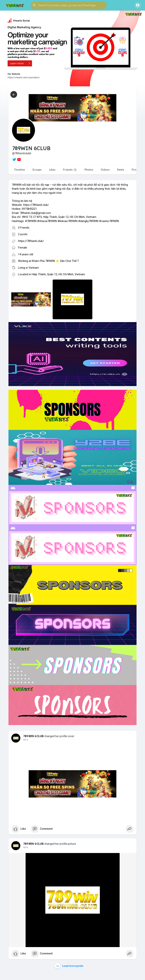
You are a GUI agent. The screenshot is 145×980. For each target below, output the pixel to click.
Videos (105, 170)
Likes (52, 170)
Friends (70, 170)
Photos (89, 170)
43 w (26, 740)
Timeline (19, 170)
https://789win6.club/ (31, 241)
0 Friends (24, 228)
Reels (121, 170)
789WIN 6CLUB (33, 736)
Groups (37, 170)
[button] (69, 5)
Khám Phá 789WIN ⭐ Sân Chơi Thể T (55, 261)
